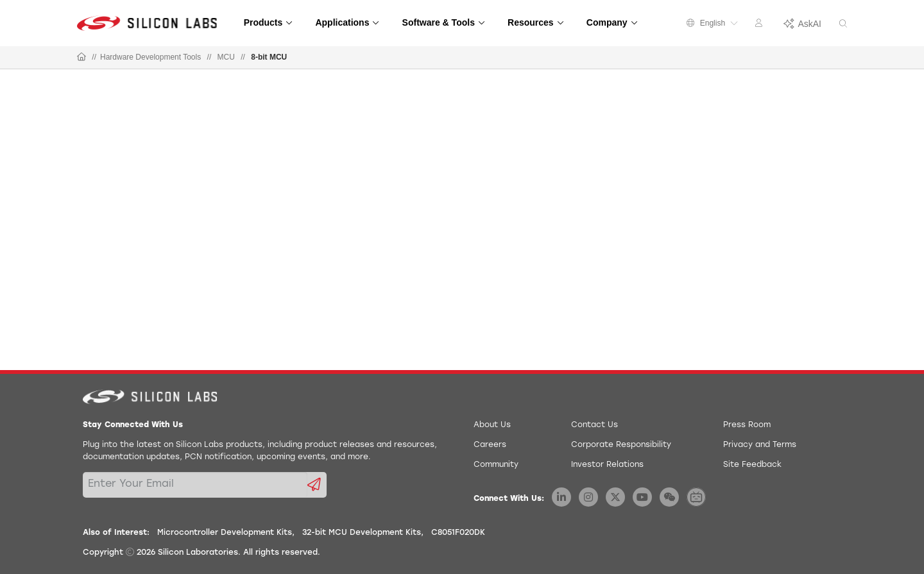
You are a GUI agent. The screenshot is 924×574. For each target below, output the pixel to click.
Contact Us (595, 425)
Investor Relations (607, 465)
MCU (226, 57)
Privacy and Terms (760, 445)
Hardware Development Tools (150, 57)
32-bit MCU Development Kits (362, 533)
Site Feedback (752, 465)
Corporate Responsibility (621, 445)
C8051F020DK (458, 533)
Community (496, 465)
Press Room (747, 425)
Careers (490, 445)
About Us (492, 425)
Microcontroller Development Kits (225, 533)
